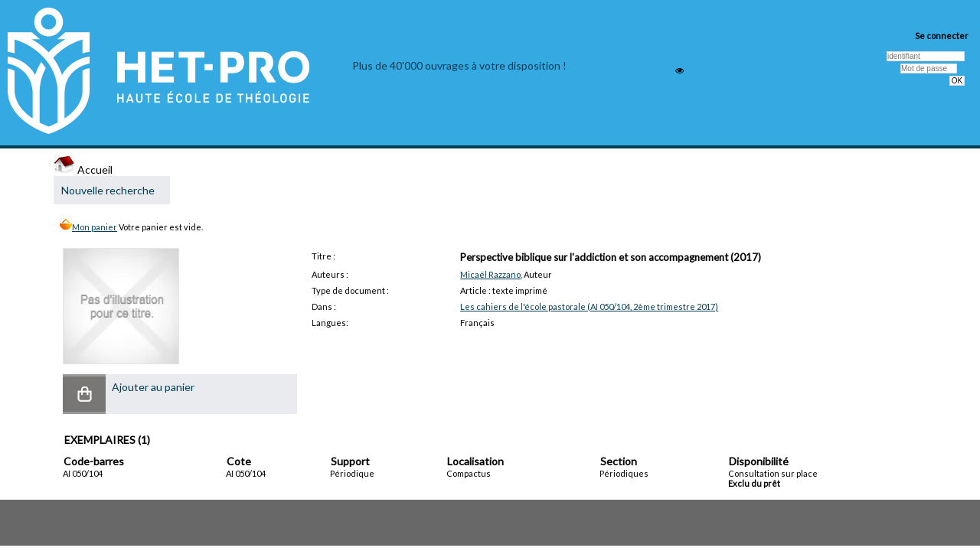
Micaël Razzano (490, 274)
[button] (84, 394)
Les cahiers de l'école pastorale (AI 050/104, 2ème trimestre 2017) (589, 306)
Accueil (83, 170)
